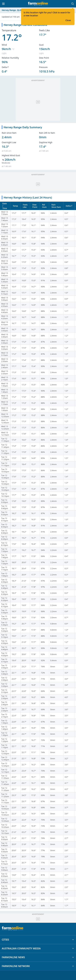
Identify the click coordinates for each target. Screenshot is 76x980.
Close (68, 20)
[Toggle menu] (3, 4)
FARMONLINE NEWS (38, 957)
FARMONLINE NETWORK (38, 966)
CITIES (38, 940)
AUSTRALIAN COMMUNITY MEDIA (38, 948)
